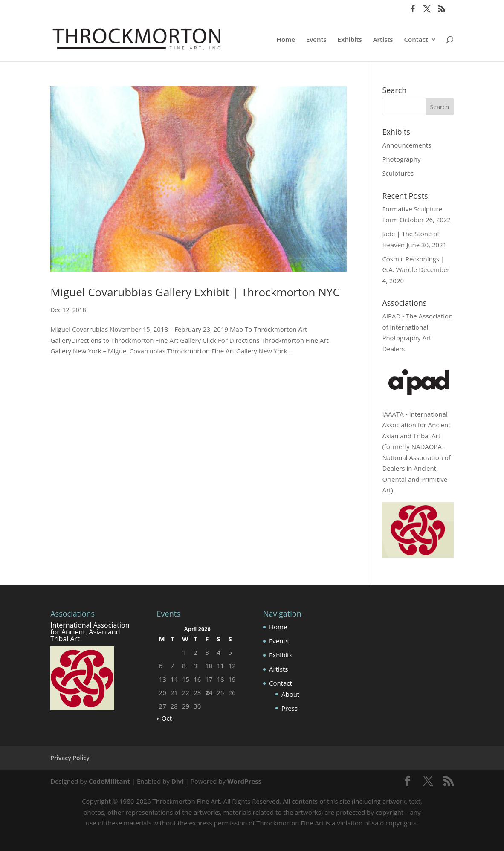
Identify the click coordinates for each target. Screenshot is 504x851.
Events (316, 40)
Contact (416, 40)
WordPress (244, 781)
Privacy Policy (70, 758)
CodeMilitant (109, 781)
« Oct (165, 718)
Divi (178, 781)
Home (286, 40)
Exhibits (350, 40)
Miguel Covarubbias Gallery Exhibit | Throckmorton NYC (195, 292)
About (290, 694)
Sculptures (398, 173)
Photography (401, 159)
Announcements (407, 145)
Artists (383, 40)
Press (290, 708)
